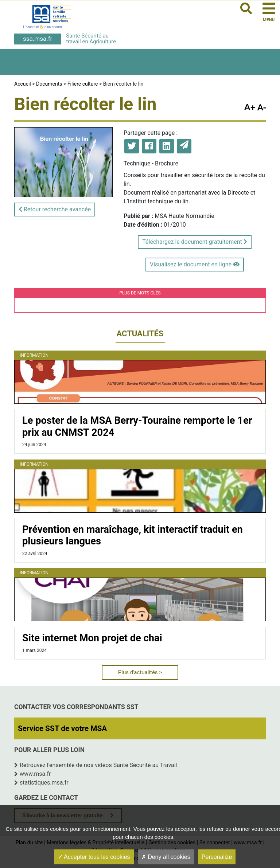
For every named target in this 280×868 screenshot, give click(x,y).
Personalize (217, 857)
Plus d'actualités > (140, 672)
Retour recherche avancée (55, 209)
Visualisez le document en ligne (195, 264)
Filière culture (83, 84)
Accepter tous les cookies (94, 857)
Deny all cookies (166, 857)
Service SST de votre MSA (62, 728)
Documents (49, 84)
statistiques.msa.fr (44, 783)
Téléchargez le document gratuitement (195, 242)
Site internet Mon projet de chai (92, 638)
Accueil (23, 84)
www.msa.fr (35, 774)
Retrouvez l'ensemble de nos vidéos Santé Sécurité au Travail (98, 765)
